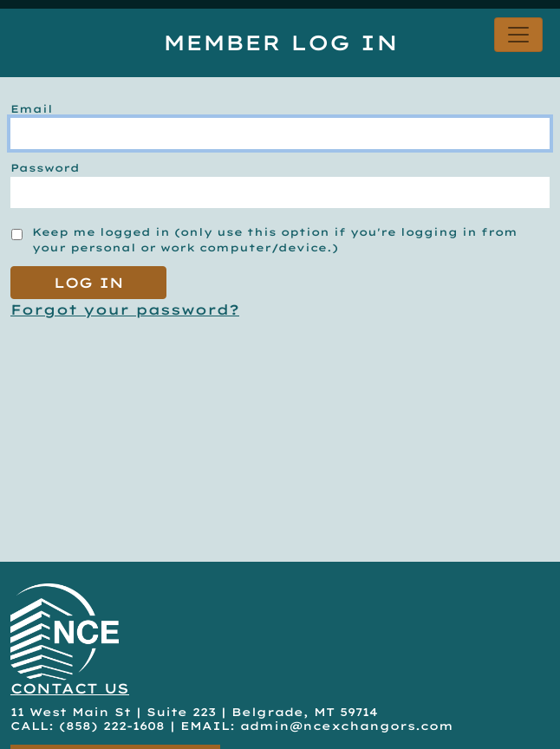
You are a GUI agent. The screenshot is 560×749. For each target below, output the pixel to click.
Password (45, 168)
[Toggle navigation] (518, 35)
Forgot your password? (125, 309)
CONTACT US (70, 688)
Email (32, 109)
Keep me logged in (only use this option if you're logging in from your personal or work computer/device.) (275, 240)
